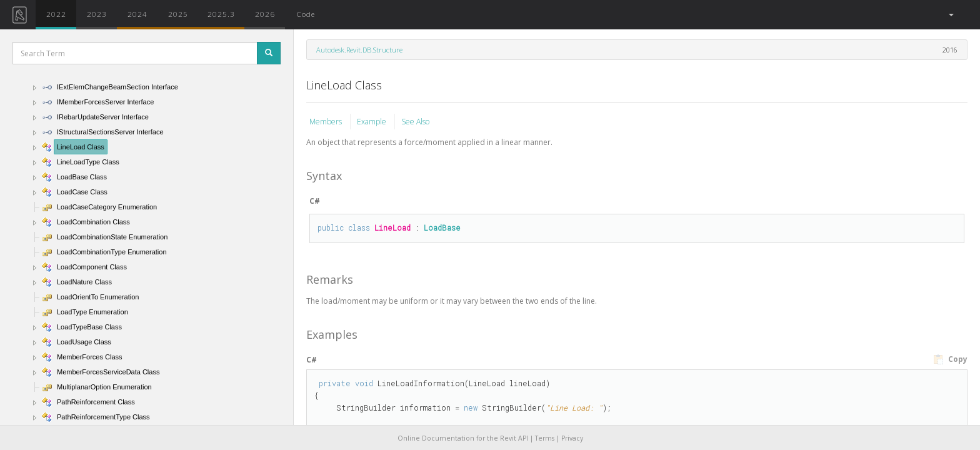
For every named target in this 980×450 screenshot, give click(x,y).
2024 (137, 14)
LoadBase (442, 227)
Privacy (572, 438)
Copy (950, 359)
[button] (950, 15)
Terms (545, 438)
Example (372, 122)
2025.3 (221, 14)
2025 (178, 14)
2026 (265, 14)
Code (306, 14)
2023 (97, 14)
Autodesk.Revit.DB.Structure (359, 50)
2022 (56, 14)
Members (327, 122)
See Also (415, 122)
